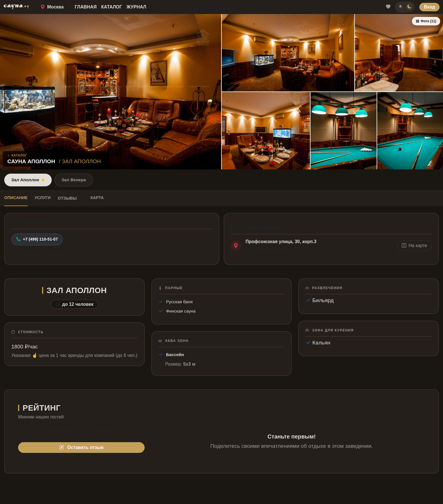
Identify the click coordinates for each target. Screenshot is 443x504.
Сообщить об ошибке (38, 254)
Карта (97, 198)
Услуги (43, 198)
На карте (414, 246)
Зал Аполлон (28, 180)
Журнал (136, 7)
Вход (429, 7)
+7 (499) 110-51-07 (37, 239)
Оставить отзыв (82, 447)
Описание (16, 198)
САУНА (16, 7)
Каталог (112, 7)
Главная (86, 7)
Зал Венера (74, 180)
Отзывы (70, 198)
